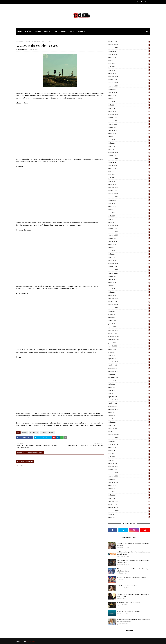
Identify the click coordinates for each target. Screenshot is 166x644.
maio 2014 (129, 102)
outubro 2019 (129, 302)
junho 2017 (129, 216)
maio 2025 (129, 492)
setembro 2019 (129, 298)
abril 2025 (129, 489)
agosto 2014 (129, 111)
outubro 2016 (129, 191)
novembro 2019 (129, 305)
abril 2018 (129, 248)
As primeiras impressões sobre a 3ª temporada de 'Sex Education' (133, 561)
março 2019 (129, 283)
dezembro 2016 (129, 197)
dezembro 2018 (129, 273)
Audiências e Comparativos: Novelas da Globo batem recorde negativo (134, 553)
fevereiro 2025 (129, 482)
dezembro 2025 (129, 511)
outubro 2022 (129, 403)
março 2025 (129, 486)
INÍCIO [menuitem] (20, 31)
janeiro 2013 (129, 51)
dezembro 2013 (129, 86)
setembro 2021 (129, 362)
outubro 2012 (129, 42)
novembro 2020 (129, 336)
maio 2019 (129, 289)
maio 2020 (129, 317)
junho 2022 (129, 390)
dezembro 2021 (129, 371)
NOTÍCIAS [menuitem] (28, 31)
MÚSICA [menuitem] (47, 31)
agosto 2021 (129, 359)
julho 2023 (129, 425)
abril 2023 (129, 416)
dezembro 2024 (129, 476)
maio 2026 (129, 517)
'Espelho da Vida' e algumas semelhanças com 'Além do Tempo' (133, 544)
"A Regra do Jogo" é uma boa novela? (129, 603)
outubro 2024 (129, 470)
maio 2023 (129, 419)
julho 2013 (129, 70)
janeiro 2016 (129, 162)
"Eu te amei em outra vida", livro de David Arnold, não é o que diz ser (132, 570)
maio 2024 (129, 454)
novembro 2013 (129, 83)
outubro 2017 (129, 229)
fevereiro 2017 (129, 203)
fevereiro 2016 (129, 165)
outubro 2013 (129, 80)
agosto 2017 (129, 222)
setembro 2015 (129, 153)
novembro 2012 (129, 45)
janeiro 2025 (129, 479)
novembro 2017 (129, 232)
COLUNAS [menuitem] (64, 31)
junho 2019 (129, 292)
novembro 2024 (129, 473)
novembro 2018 (129, 270)
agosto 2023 (129, 428)
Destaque (28, 42)
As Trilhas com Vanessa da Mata (127, 586)
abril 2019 (129, 286)
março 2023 (129, 413)
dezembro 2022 (129, 409)
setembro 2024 (129, 466)
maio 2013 (129, 64)
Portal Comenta (23, 50)
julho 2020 (129, 324)
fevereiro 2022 (129, 378)
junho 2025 (129, 495)
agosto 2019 (129, 295)
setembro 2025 (129, 501)
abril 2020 (129, 314)
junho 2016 (129, 178)
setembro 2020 (129, 330)
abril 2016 (129, 172)
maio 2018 (129, 251)
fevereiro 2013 (129, 54)
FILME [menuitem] (55, 31)
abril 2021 (129, 352)
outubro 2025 (129, 505)
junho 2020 (129, 321)
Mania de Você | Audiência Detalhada (129, 611)
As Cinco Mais (34, 433)
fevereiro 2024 (129, 444)
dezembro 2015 (129, 159)
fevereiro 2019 (129, 279)
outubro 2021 (129, 365)
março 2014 (129, 95)
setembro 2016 (129, 187)
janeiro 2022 (129, 375)
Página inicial (20, 42)
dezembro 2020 (129, 340)
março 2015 (129, 134)
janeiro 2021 (129, 343)
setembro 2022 (129, 400)
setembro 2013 (129, 76)
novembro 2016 (129, 194)
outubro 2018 (129, 267)
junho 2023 (129, 422)
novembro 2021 (129, 368)
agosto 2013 (129, 73)
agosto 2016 (129, 184)
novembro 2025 (129, 508)
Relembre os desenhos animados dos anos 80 (132, 577)
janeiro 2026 (129, 514)
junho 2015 (129, 143)
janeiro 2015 (129, 127)
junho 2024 (129, 457)
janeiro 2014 (129, 89)
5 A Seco (25, 433)
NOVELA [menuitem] (38, 31)
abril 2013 (129, 61)
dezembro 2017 (129, 235)
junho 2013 (129, 67)
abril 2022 (129, 384)
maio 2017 (129, 213)
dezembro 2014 (129, 124)
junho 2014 (129, 105)
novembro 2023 (129, 435)
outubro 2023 (129, 432)
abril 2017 (129, 210)
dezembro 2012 (129, 48)
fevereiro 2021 (129, 346)
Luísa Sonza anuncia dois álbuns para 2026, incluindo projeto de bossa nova (134, 621)
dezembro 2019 (129, 308)
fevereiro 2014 (129, 92)
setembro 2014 (129, 115)
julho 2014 (129, 108)
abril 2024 (129, 451)
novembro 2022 (129, 406)
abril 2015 (129, 137)
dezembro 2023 (129, 438)
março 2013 (129, 57)
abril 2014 (129, 99)
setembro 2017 (129, 226)
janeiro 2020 (129, 311)
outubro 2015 (129, 156)
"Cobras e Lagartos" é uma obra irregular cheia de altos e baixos (133, 595)
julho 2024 (129, 460)
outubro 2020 (129, 333)
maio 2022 (129, 387)
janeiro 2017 (129, 200)
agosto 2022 (129, 397)
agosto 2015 (129, 149)
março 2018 (129, 245)
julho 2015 (129, 146)
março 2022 (129, 381)
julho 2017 (129, 219)
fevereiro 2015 (129, 130)
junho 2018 (129, 254)
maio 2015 (129, 140)
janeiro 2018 (129, 238)
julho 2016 (129, 181)
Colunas (43, 433)
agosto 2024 (129, 463)
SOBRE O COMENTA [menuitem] (78, 31)
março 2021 (129, 349)
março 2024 (129, 447)
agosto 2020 (129, 327)
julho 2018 (129, 257)
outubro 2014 (129, 118)
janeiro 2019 (129, 276)
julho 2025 (129, 498)
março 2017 (129, 206)
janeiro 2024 (129, 441)
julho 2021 (129, 356)
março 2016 (129, 168)
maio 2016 (129, 175)
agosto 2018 (129, 260)
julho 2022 (129, 394)
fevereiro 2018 (129, 241)
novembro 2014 (129, 121)
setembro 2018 (129, 264)
